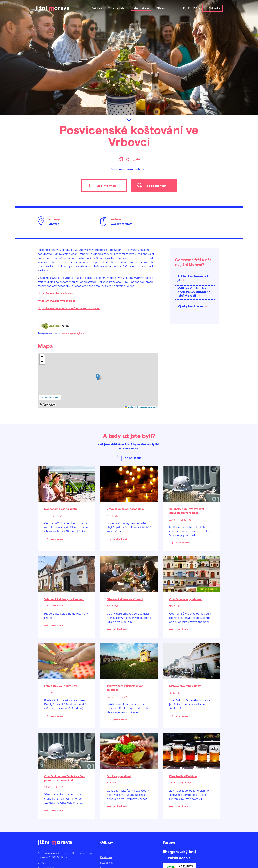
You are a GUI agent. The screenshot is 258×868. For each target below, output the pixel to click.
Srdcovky (214, 8)
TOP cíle (105, 852)
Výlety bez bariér (190, 306)
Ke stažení (106, 857)
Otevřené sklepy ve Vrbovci (125, 599)
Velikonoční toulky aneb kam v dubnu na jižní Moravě (194, 292)
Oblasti (162, 8)
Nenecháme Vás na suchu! (61, 509)
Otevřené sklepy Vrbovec (186, 599)
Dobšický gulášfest (119, 776)
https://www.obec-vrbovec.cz (57, 293)
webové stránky (121, 224)
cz (195, 8)
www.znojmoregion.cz (74, 333)
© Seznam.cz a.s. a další (146, 407)
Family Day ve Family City (61, 686)
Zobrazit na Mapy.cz (50, 397)
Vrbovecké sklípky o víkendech (64, 599)
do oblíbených (157, 185)
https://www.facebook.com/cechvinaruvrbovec (69, 308)
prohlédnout (58, 539)
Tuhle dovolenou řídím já (195, 278)
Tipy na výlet (117, 8)
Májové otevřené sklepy (185, 686)
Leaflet (129, 407)
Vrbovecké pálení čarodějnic (125, 509)
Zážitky (97, 8)
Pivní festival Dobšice (183, 776)
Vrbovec (54, 224)
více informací (107, 185)
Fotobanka (106, 862)
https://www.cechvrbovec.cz (57, 301)
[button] (98, 377)
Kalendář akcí (141, 8)
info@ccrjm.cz (46, 863)
